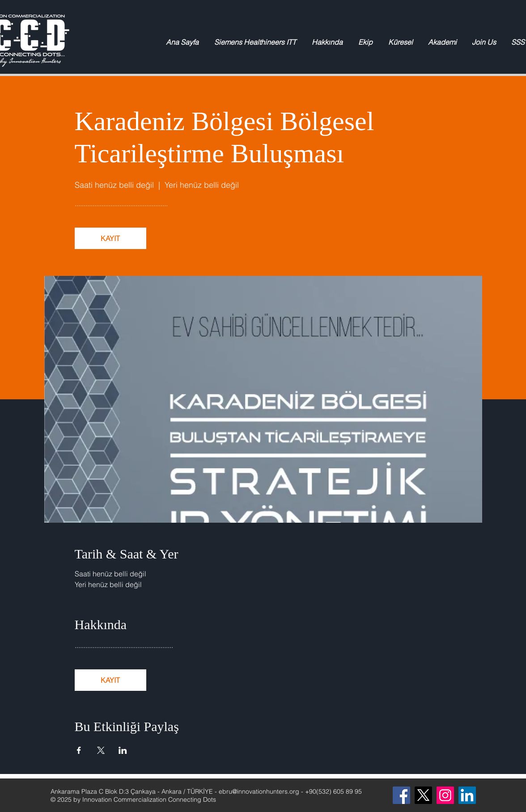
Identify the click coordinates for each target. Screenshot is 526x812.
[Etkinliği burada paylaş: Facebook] (79, 750)
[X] (423, 795)
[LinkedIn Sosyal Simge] (467, 795)
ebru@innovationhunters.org (259, 791)
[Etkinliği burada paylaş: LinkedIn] (123, 750)
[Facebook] (401, 795)
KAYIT (110, 238)
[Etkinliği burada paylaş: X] (101, 750)
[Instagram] (445, 795)
